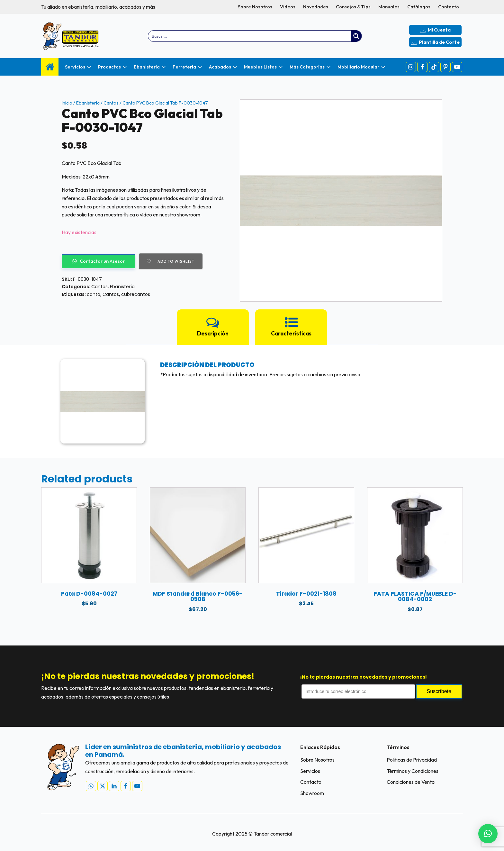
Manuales (389, 7)
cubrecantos (136, 294)
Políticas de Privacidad (412, 760)
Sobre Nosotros (255, 7)
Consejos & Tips (353, 7)
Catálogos (419, 7)
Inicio (67, 103)
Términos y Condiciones (413, 771)
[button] (488, 834)
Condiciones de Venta (411, 782)
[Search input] (250, 36)
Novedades (316, 7)
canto (94, 294)
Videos (288, 7)
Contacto (449, 7)
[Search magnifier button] (356, 36)
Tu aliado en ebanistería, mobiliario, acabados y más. (99, 7)
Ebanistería (88, 103)
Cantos (111, 103)
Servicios (310, 771)
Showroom (312, 793)
